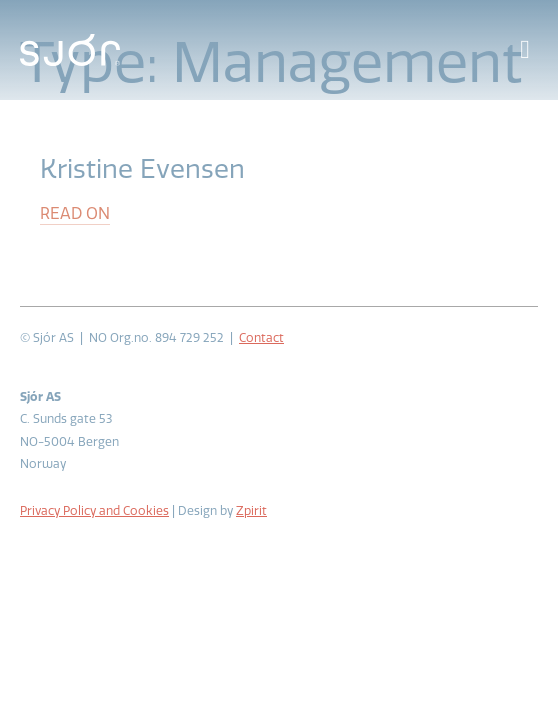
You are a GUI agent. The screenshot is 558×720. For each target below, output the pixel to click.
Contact (261, 338)
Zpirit (251, 511)
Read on (75, 213)
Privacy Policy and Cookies (94, 511)
